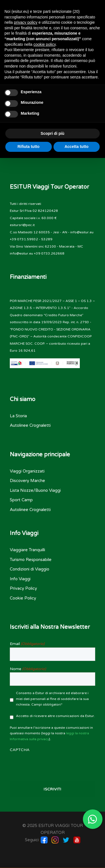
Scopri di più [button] (53, 133)
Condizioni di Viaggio (30, 569)
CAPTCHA (20, 750)
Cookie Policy (23, 598)
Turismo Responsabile (31, 560)
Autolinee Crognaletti (30, 425)
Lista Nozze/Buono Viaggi (35, 490)
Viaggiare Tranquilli (27, 550)
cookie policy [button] (45, 44)
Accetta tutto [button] (76, 147)
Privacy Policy (23, 588)
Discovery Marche (27, 481)
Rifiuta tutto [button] (28, 147)
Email (27, 644)
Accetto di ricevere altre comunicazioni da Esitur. (55, 716)
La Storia (18, 416)
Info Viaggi (20, 579)
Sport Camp (21, 500)
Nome (28, 669)
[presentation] (52, 764)
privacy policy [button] (25, 22)
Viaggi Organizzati (27, 471)
